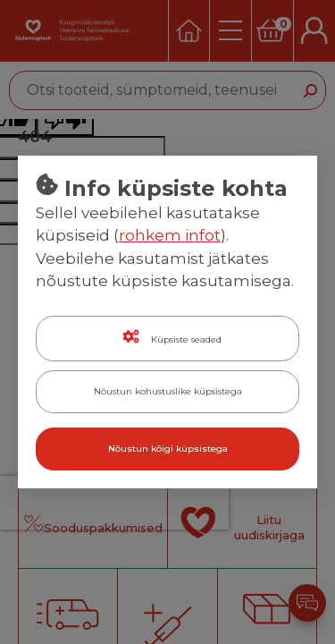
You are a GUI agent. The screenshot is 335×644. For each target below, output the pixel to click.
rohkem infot (170, 235)
